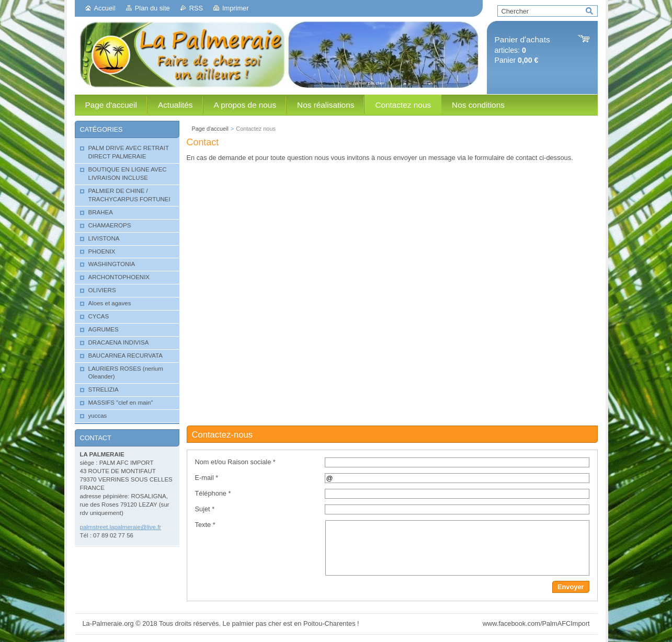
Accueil (105, 8)
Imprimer (235, 8)
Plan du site (152, 8)
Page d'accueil (210, 129)
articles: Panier (522, 50)
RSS (196, 8)
